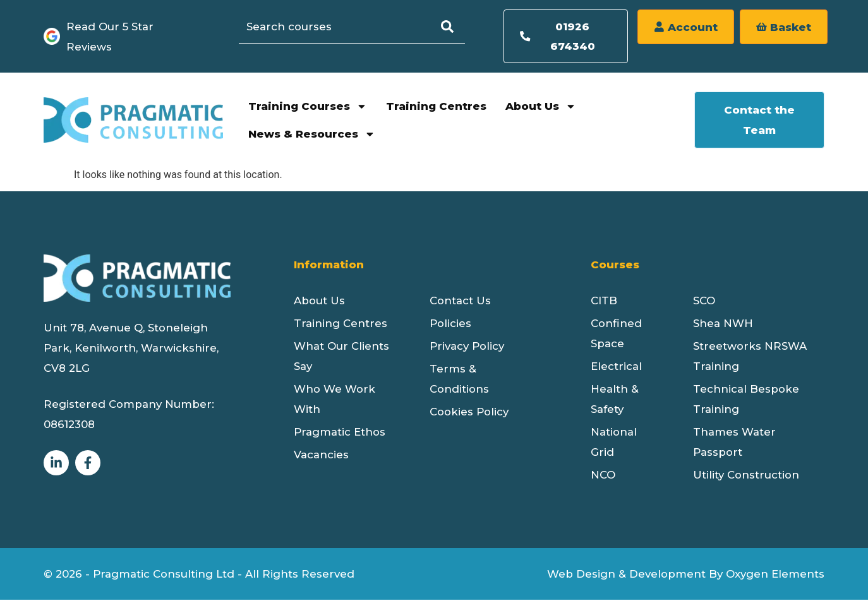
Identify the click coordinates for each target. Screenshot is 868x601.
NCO (603, 476)
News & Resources (312, 135)
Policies (450, 324)
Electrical (616, 367)
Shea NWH (723, 324)
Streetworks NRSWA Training (750, 357)
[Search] (456, 27)
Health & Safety (615, 400)
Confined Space (616, 335)
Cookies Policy (469, 413)
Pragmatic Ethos (340, 433)
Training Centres (436, 107)
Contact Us (460, 302)
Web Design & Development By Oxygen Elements (686, 575)
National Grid (614, 443)
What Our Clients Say (341, 357)
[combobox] (343, 27)
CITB (604, 302)
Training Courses (308, 108)
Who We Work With (335, 400)
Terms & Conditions (459, 380)
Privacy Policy (467, 347)
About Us (541, 108)
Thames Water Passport (734, 443)
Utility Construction (746, 476)
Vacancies (321, 456)
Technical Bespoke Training (746, 400)
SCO (704, 302)
